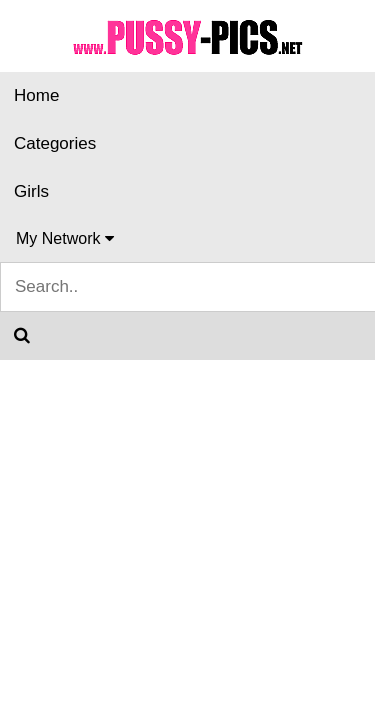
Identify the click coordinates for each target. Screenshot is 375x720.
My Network (65, 238)
